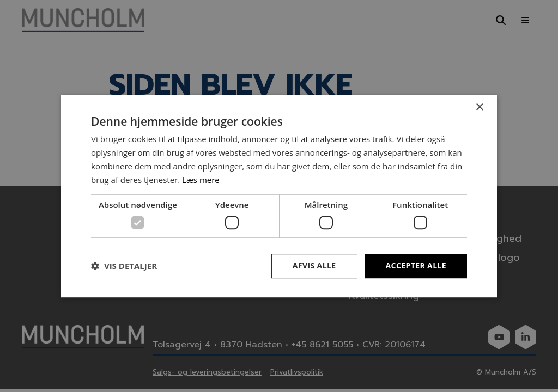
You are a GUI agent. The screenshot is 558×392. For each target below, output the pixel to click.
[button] (124, 266)
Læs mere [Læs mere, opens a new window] (201, 180)
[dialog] (279, 196)
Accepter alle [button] (416, 265)
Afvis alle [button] (314, 265)
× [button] (479, 108)
